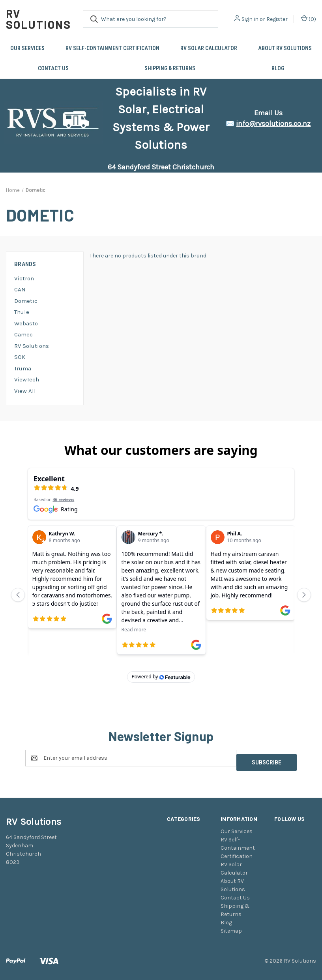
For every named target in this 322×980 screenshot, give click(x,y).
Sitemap (231, 902)
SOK (20, 357)
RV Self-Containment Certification (112, 48)
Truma (23, 368)
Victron (24, 278)
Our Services (27, 48)
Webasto (26, 323)
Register (277, 19)
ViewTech (27, 379)
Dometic (26, 301)
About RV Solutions (285, 48)
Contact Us (53, 68)
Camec (23, 334)
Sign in (250, 19)
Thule (22, 312)
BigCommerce (47, 960)
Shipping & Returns (170, 68)
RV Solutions (32, 346)
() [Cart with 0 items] (309, 19)
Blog (278, 68)
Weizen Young (301, 960)
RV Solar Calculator (209, 48)
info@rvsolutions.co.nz (273, 124)
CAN (20, 289)
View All (25, 391)
